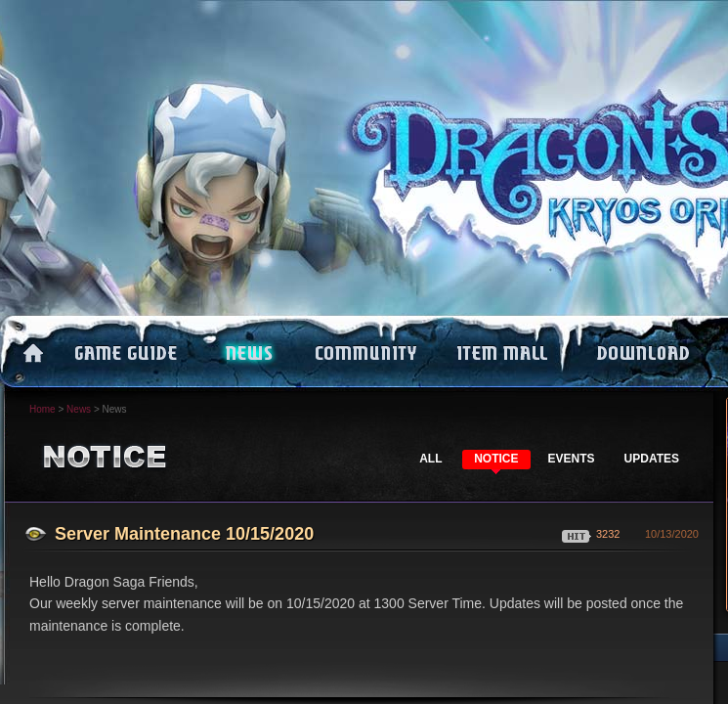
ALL (430, 459)
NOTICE (496, 459)
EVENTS (572, 459)
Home (43, 409)
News (79, 409)
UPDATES (652, 459)
